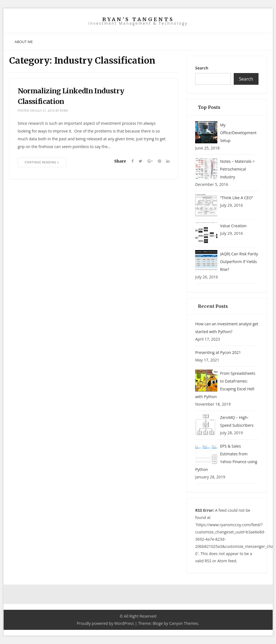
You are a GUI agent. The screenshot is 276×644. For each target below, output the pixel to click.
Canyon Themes (184, 623)
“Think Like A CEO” (237, 198)
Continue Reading (42, 162)
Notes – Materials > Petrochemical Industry (238, 169)
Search (202, 68)
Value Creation (233, 226)
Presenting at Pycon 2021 (218, 352)
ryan (64, 110)
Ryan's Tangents (138, 19)
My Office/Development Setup (238, 133)
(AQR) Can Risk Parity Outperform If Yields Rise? (239, 262)
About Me (24, 42)
